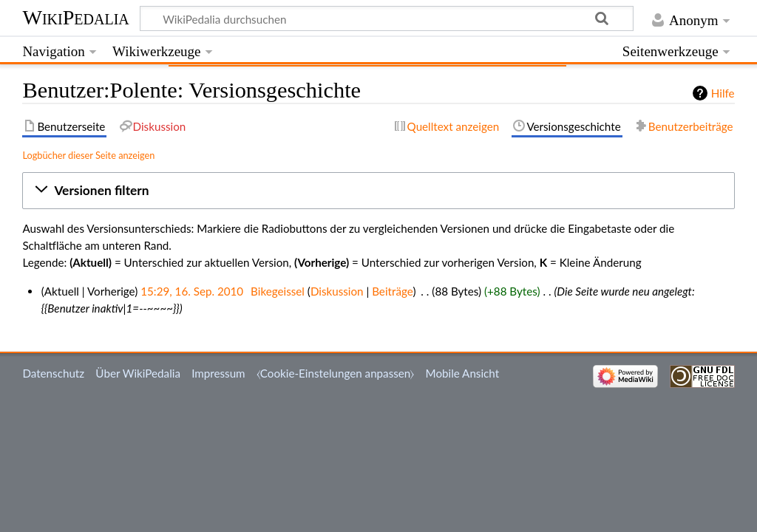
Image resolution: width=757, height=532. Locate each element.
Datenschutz (53, 373)
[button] (378, 191)
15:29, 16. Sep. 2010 (192, 291)
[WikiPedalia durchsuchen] (387, 18)
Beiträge (392, 291)
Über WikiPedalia (138, 373)
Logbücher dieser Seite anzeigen (88, 155)
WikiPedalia (75, 17)
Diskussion (337, 291)
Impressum (218, 373)
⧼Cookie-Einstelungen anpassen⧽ (336, 373)
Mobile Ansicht (463, 373)
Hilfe (723, 93)
